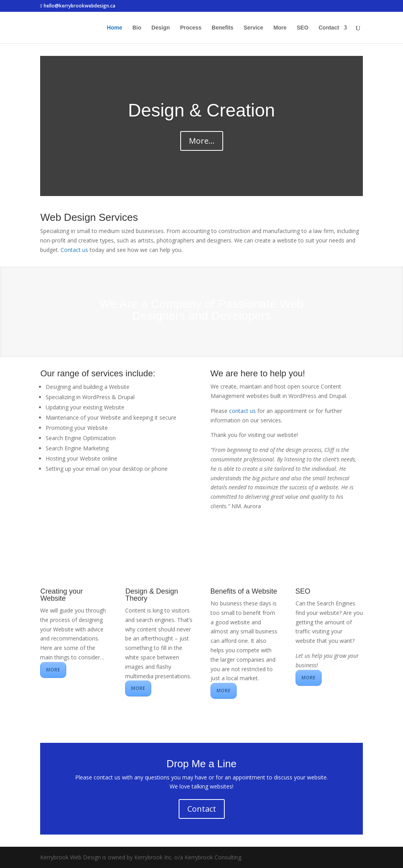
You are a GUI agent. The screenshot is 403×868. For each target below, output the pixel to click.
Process (190, 28)
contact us (242, 411)
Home (115, 28)
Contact (329, 28)
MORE (53, 670)
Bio (137, 28)
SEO (303, 28)
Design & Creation (201, 110)
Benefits (223, 28)
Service (253, 28)
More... (202, 141)
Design (161, 28)
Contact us (74, 250)
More (280, 28)
